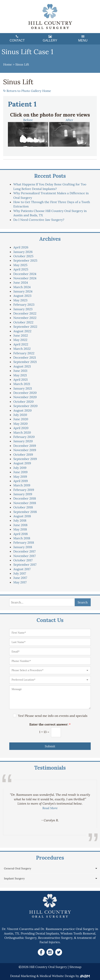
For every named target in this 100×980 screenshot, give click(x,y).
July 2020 (20, 415)
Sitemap (75, 967)
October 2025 (23, 256)
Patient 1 (22, 104)
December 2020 (25, 393)
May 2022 (20, 340)
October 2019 (23, 454)
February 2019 (24, 490)
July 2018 (20, 520)
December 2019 (25, 446)
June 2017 (20, 578)
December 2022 (25, 313)
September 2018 (25, 512)
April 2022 (21, 344)
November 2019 (25, 450)
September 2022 (25, 327)
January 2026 (23, 252)
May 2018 (20, 529)
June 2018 (20, 525)
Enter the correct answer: (50, 724)
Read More (50, 808)
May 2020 (20, 424)
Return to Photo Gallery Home (27, 91)
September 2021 (25, 362)
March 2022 (22, 349)
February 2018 (24, 542)
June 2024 (20, 282)
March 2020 (22, 432)
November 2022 (25, 318)
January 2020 (23, 441)
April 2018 (20, 534)
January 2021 (23, 388)
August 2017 (22, 569)
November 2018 (25, 503)
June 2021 (20, 371)
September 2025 (25, 260)
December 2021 (25, 357)
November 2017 (24, 556)
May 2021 (20, 375)
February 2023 (24, 304)
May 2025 (20, 265)
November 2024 (25, 278)
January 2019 (23, 494)
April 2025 (21, 269)
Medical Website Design (57, 976)
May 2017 (20, 582)
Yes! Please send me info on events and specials (53, 716)
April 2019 (20, 481)
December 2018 (25, 498)
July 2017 (20, 573)
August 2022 (22, 331)
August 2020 (22, 410)
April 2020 (21, 428)
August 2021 (22, 366)
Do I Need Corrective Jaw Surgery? (39, 220)
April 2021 (20, 379)
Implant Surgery (14, 878)
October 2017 (23, 560)
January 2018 (23, 547)
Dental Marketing (23, 976)
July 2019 (20, 468)
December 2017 (24, 551)
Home (8, 64)
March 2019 (22, 485)
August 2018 (22, 516)
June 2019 (20, 472)
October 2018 (23, 507)
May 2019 (20, 477)
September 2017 (25, 564)
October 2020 (23, 402)
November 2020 (25, 397)
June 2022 (21, 335)
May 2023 (20, 300)
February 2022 (24, 353)
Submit (50, 746)
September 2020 (25, 406)
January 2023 (23, 309)
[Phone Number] (50, 661)
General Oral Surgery (18, 868)
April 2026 (21, 247)
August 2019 (22, 463)
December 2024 (25, 274)
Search (83, 602)
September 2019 (25, 459)
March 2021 (22, 384)
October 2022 (23, 322)
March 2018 (22, 538)
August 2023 (22, 296)
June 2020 (21, 419)
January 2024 (23, 291)
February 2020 (24, 437)
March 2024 (22, 287)
